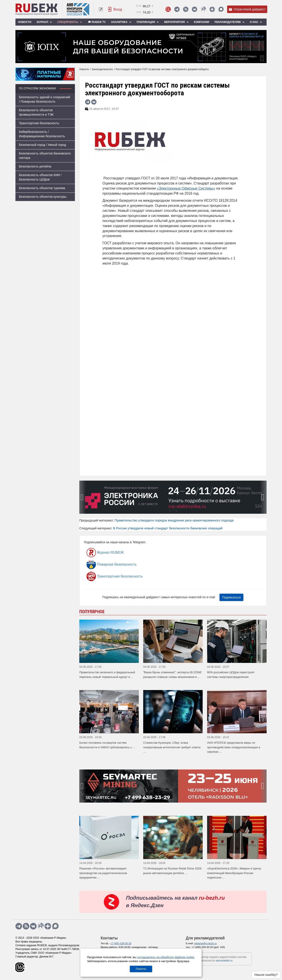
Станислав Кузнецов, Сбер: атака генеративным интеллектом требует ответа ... (172, 747)
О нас (256, 22)
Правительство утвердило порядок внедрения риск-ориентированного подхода (174, 520)
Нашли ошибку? (266, 975)
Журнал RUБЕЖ (105, 553)
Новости (25, 22)
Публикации (148, 22)
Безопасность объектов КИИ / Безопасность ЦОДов (40, 177)
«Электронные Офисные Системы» (186, 188)
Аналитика (121, 22)
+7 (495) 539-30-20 (121, 943)
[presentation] (83, 497)
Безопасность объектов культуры (43, 197)
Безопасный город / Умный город (43, 145)
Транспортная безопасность (39, 123)
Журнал (44, 22)
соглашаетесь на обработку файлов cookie (166, 957)
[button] (170, 510)
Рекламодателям (230, 22)
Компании (202, 22)
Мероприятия (176, 22)
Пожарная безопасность (112, 564)
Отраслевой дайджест (247, 9)
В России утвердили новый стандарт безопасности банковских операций (168, 528)
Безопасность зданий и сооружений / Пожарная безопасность (45, 99)
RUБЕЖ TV (96, 22)
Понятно (141, 969)
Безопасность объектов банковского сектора (45, 156)
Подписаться (232, 597)
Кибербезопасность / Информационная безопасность (42, 134)
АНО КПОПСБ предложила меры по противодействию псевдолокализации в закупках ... (234, 747)
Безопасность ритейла (35, 166)
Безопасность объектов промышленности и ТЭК (36, 112)
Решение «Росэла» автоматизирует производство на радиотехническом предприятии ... (103, 873)
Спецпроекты (70, 22)
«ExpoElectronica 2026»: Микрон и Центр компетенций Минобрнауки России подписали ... (234, 873)
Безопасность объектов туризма (42, 188)
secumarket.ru (224, 961)
